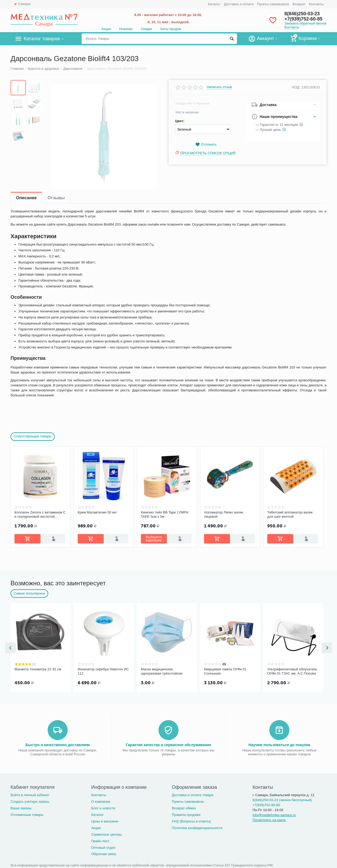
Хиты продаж (171, 29)
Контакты (316, 4)
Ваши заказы (21, 807)
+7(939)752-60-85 (303, 19)
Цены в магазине (105, 820)
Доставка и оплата (239, 4)
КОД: (296, 87)
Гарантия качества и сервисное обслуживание (168, 744)
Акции (106, 29)
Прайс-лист (100, 840)
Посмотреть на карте (269, 819)
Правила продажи (186, 814)
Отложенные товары (27, 814)
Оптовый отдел (103, 847)
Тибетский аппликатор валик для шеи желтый (290, 514)
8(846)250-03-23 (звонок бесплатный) (282, 799)
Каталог (214, 4)
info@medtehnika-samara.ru (274, 814)
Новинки (126, 29)
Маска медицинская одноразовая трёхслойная (162, 671)
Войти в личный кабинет (30, 794)
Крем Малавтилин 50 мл (97, 512)
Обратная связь (104, 853)
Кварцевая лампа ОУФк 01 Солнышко (225, 671)
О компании (101, 800)
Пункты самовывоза (273, 4)
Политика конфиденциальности (197, 827)
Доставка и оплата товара (193, 794)
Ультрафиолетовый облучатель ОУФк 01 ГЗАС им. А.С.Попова (292, 671)
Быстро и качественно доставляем (58, 744)
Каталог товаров (42, 39)
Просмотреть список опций (208, 153)
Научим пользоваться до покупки (279, 744)
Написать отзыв (219, 87)
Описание (26, 198)
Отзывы (56, 198)
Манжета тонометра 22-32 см (38, 669)
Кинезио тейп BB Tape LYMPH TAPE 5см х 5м (165, 514)
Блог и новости (103, 807)
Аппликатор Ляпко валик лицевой (224, 514)
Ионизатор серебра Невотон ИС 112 (103, 671)
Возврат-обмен (184, 807)
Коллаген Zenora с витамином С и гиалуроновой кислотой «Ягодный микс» (40, 515)
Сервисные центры (106, 833)
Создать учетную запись (30, 800)
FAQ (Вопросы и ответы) (191, 820)
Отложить (206, 145)
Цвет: (180, 121)
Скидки (146, 29)
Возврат (299, 4)
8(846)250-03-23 (302, 14)
